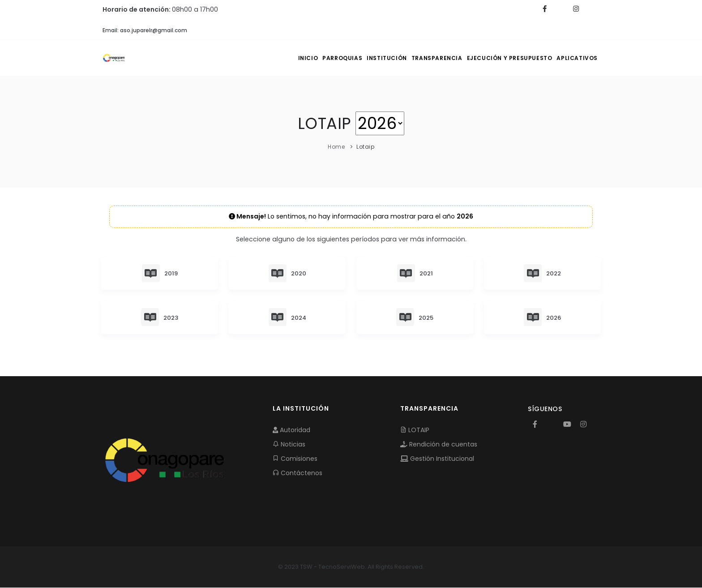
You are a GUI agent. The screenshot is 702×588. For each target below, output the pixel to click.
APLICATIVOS (574, 58)
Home (336, 147)
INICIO (260, 58)
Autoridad (291, 430)
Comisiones (295, 459)
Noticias (289, 445)
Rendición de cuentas (439, 445)
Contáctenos (297, 473)
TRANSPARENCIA (415, 58)
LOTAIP (415, 430)
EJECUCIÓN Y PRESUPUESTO (497, 58)
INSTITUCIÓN (356, 58)
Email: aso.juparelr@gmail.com (145, 30)
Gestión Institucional (437, 459)
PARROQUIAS (303, 58)
